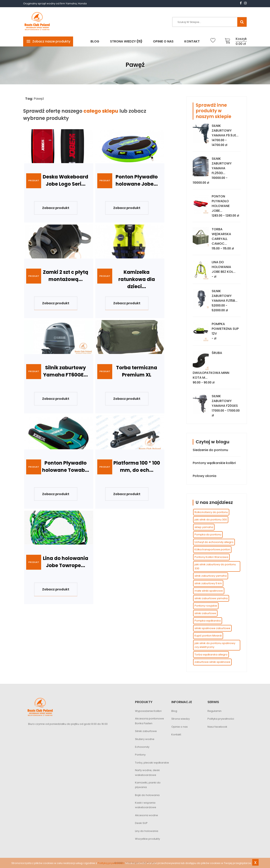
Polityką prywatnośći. (111, 863)
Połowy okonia (204, 476)
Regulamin (214, 711)
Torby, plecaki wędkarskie (152, 763)
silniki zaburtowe (205, 613)
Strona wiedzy (181, 719)
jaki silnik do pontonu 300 (211, 520)
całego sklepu (101, 111)
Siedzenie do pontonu (210, 450)
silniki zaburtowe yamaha (211, 598)
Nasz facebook (217, 727)
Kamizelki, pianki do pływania (148, 785)
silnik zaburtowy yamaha (211, 576)
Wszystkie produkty (147, 839)
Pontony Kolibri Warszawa (211, 557)
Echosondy (142, 747)
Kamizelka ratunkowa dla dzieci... (137, 279)
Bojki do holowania (147, 795)
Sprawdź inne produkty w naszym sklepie (213, 111)
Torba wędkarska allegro (211, 655)
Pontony (140, 755)
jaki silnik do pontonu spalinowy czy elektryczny (215, 645)
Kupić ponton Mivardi (208, 636)
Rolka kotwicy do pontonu (211, 512)
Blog (174, 711)
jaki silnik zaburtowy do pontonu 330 (215, 566)
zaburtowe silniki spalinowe (212, 662)
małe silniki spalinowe (209, 591)
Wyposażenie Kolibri (148, 711)
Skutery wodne (145, 739)
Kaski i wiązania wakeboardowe (146, 805)
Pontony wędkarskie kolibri (214, 463)
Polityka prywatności (221, 719)
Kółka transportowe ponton (212, 549)
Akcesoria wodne (146, 815)
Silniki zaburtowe (146, 731)
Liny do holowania (147, 831)
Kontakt (176, 734)
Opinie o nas (180, 727)
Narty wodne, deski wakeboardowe (147, 772)
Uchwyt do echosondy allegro (214, 542)
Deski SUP (141, 823)
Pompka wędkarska (208, 621)
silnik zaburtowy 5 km (208, 583)
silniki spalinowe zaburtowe (212, 628)
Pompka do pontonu (208, 534)
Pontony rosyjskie (206, 606)
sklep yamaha (204, 527)
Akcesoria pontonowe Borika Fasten (149, 721)
